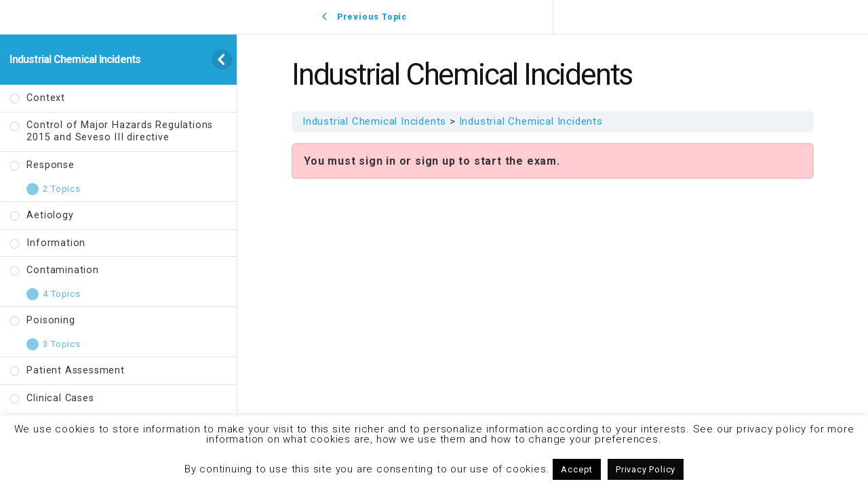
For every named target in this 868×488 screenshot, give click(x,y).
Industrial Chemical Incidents (75, 59)
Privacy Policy (646, 469)
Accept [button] (577, 469)
